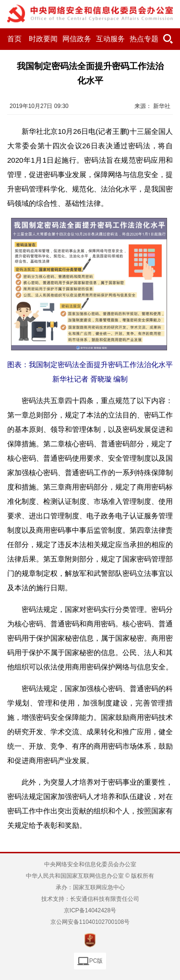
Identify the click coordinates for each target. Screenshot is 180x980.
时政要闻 (43, 39)
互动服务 (110, 39)
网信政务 (77, 39)
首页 (14, 39)
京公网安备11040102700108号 (90, 922)
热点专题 (144, 39)
